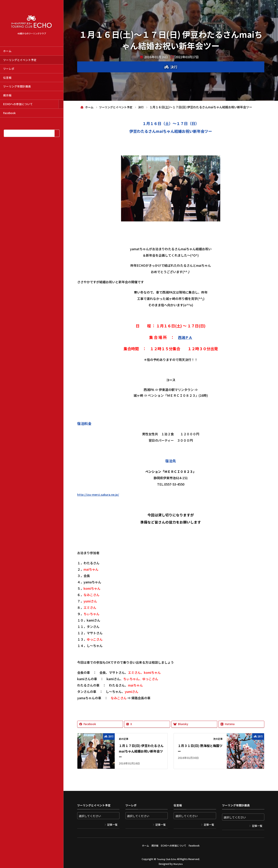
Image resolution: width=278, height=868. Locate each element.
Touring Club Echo (167, 857)
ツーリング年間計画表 (17, 86)
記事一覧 (112, 825)
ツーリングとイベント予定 (20, 60)
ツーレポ (9, 69)
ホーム (7, 51)
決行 (174, 67)
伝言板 (7, 78)
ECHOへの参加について (18, 104)
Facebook (9, 113)
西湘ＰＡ (185, 337)
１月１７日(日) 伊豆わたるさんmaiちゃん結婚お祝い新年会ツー (141, 751)
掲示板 (7, 95)
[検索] (57, 133)
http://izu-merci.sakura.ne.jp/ (99, 494)
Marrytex (178, 862)
